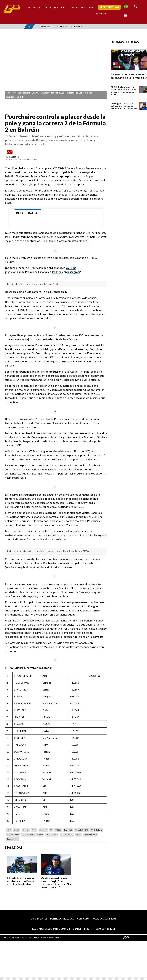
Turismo (74, 7)
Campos (26, 830)
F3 (39, 7)
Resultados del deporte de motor (51, 929)
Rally (64, 7)
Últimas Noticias (109, 7)
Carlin (34, 830)
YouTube (71, 268)
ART (9, 830)
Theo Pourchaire (90, 835)
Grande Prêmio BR (106, 929)
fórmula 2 (68, 830)
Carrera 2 (43, 830)
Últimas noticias (47, 27)
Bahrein (17, 830)
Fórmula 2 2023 (82, 830)
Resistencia (87, 7)
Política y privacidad (62, 919)
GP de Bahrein (96, 830)
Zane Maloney (13, 839)
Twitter (57, 272)
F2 (34, 7)
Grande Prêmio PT (83, 929)
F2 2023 (58, 830)
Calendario (62, 27)
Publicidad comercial (104, 919)
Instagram (74, 272)
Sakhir (78, 835)
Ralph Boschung (67, 835)
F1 (29, 7)
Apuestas (101, 13)
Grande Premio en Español (33, 835)
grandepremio (52, 835)
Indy (45, 7)
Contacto (83, 919)
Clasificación (76, 27)
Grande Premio (13, 835)
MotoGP (54, 7)
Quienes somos (39, 919)
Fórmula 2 (71, 168)
